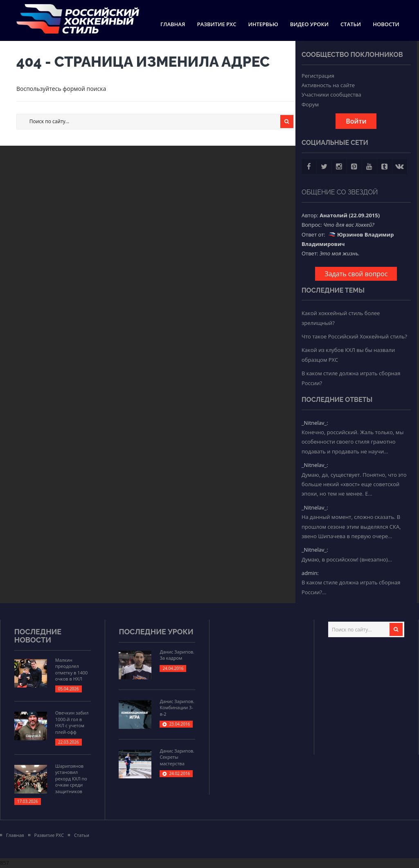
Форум (310, 104)
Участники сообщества (331, 95)
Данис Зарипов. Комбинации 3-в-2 (177, 708)
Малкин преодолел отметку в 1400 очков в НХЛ (72, 669)
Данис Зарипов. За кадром (177, 655)
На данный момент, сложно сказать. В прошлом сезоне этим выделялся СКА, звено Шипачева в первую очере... (351, 526)
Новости (386, 24)
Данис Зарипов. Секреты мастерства (177, 757)
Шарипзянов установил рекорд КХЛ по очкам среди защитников (71, 779)
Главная (173, 24)
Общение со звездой (340, 192)
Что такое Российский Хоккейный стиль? (354, 336)
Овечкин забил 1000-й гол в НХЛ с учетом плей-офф (72, 722)
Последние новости (38, 636)
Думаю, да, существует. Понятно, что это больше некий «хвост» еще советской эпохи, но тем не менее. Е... (354, 484)
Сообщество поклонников (352, 55)
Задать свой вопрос (356, 274)
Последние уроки (156, 632)
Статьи (351, 24)
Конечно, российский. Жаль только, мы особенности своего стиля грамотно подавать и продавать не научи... (353, 442)
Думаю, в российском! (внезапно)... (347, 559)
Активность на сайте (328, 85)
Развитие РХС (216, 24)
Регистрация (318, 76)
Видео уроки (309, 24)
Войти (356, 121)
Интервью (263, 24)
